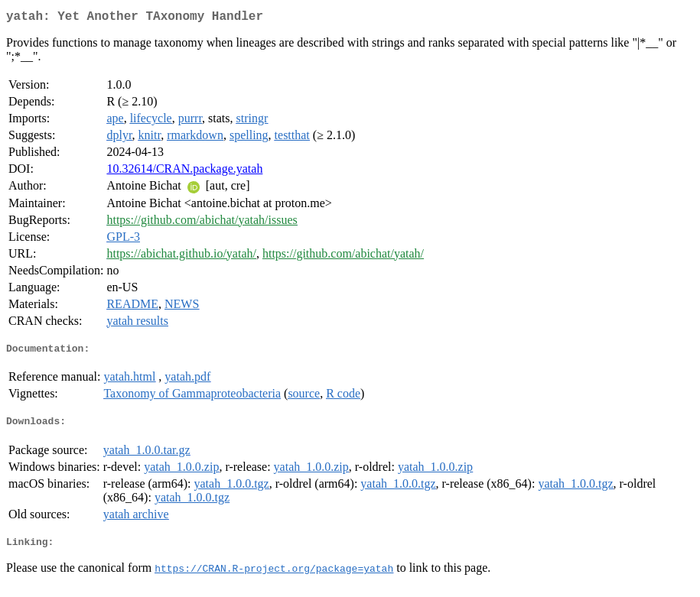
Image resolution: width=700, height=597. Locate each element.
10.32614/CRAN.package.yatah (184, 172)
